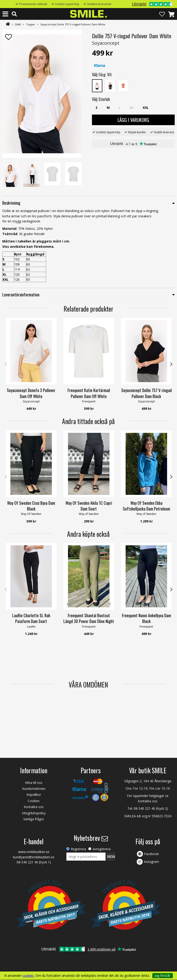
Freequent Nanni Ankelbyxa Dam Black (146, 618)
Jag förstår (162, 976)
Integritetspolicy (34, 813)
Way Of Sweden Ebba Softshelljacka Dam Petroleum (146, 506)
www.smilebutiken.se (34, 852)
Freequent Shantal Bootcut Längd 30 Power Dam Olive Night (89, 618)
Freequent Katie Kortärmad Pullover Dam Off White (89, 393)
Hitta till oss (34, 783)
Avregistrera (102, 849)
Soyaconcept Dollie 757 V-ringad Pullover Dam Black (146, 393)
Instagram (151, 862)
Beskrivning (11, 203)
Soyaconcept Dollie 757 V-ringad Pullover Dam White (73, 24)
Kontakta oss (34, 807)
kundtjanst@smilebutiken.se (34, 857)
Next (171, 364)
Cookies (34, 801)
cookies (28, 976)
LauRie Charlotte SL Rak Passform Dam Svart (31, 618)
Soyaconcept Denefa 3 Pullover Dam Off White (31, 393)
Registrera (78, 849)
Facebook (151, 854)
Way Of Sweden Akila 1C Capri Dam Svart (89, 506)
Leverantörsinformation (21, 295)
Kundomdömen (34, 789)
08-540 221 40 (144, 808)
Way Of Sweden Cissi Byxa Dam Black (31, 506)
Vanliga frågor (34, 819)
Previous (6, 364)
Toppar (31, 24)
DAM (18, 24)
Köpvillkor (34, 795)
